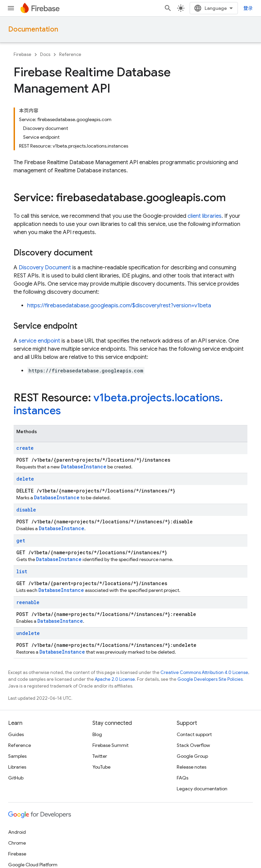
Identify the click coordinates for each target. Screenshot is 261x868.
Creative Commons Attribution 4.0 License (204, 672)
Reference (70, 54)
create (25, 448)
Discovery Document (45, 268)
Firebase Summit (110, 745)
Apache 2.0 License (115, 679)
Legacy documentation (202, 789)
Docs (45, 54)
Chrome (17, 843)
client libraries (205, 216)
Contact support (194, 734)
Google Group (192, 756)
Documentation (33, 29)
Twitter (100, 756)
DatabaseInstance (84, 467)
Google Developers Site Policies (210, 679)
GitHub (16, 778)
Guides (16, 734)
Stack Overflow (193, 745)
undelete (28, 633)
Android (17, 832)
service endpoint (39, 341)
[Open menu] (11, 8)
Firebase (22, 54)
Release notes (192, 767)
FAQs (182, 778)
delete (25, 479)
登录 (248, 8)
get (21, 541)
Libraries (17, 767)
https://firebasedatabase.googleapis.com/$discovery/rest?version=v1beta (119, 306)
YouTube (101, 767)
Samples (17, 756)
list (22, 571)
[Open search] (168, 8)
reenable (28, 602)
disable (26, 510)
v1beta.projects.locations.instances (118, 404)
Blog (97, 734)
